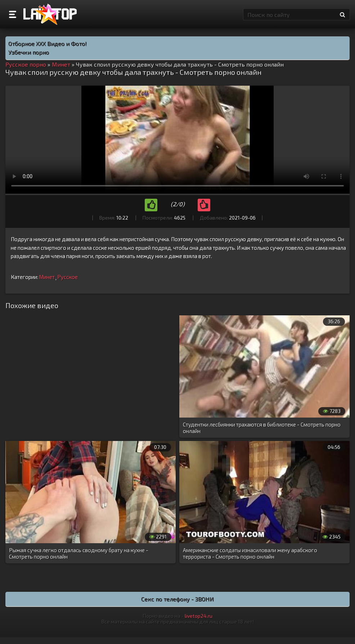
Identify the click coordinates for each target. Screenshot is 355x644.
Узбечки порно (29, 52)
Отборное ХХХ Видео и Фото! (48, 43)
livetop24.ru (199, 616)
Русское (68, 277)
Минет (47, 277)
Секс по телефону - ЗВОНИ (177, 599)
